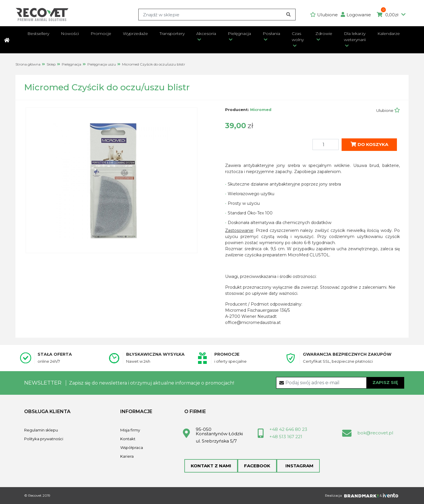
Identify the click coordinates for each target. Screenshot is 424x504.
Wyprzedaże (135, 34)
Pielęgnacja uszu (102, 64)
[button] (357, 15)
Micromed (261, 110)
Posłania (271, 34)
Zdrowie (324, 34)
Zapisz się (385, 382)
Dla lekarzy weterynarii (355, 37)
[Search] (217, 15)
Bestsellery (38, 34)
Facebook (257, 466)
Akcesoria (206, 34)
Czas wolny (298, 37)
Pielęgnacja (239, 34)
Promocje (101, 34)
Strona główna (28, 64)
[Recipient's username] (340, 383)
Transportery (172, 34)
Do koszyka (369, 144)
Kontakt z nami (211, 466)
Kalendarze (389, 34)
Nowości (70, 34)
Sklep (51, 64)
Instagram (298, 466)
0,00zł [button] (391, 15)
